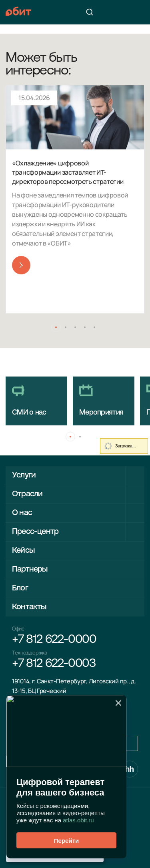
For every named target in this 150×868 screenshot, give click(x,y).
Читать (21, 265)
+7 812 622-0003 (54, 664)
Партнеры (30, 570)
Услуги (24, 475)
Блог (20, 588)
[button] (56, 327)
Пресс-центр (35, 532)
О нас (22, 513)
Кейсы (23, 551)
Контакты (29, 607)
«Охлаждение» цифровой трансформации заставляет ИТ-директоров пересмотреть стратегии (68, 172)
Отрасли (27, 494)
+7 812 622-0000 (54, 640)
